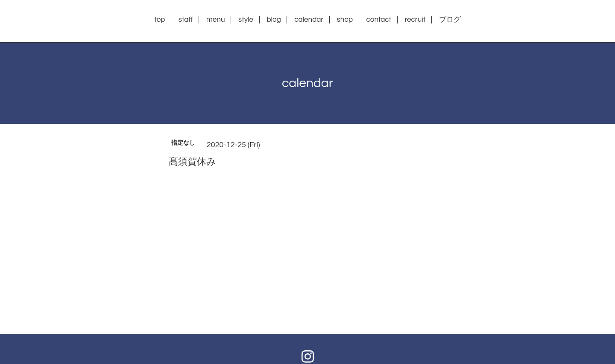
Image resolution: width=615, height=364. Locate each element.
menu (215, 20)
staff (186, 20)
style (246, 20)
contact (379, 20)
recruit (415, 20)
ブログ (450, 20)
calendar (309, 20)
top (160, 20)
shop (345, 20)
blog (274, 20)
